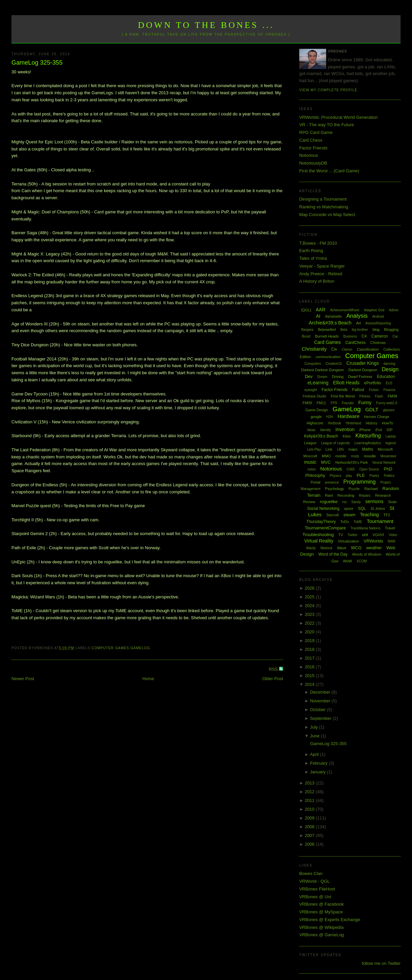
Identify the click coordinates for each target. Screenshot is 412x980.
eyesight (311, 390)
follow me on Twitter (381, 963)
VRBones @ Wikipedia (321, 927)
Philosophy (315, 476)
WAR (392, 541)
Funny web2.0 (387, 403)
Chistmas (378, 343)
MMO (326, 456)
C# (364, 336)
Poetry (374, 476)
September (321, 718)
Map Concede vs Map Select (327, 215)
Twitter (353, 535)
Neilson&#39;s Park (352, 462)
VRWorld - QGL (315, 881)
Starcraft (333, 515)
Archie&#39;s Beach (330, 323)
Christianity (314, 349)
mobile (341, 456)
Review (309, 502)
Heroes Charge (377, 417)
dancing (389, 364)
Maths (368, 449)
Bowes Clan (311, 873)
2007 (310, 835)
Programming (359, 482)
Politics (389, 476)
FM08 (392, 396)
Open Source (369, 469)
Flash (379, 396)
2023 (310, 614)
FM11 (321, 403)
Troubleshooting (318, 535)
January (318, 772)
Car (395, 336)
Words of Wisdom (367, 554)
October (318, 710)
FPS (334, 403)
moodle (370, 456)
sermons (375, 501)
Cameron (380, 336)
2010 (310, 809)
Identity (325, 430)
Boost (306, 336)
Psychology (335, 489)
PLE (361, 475)
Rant (329, 495)
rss (345, 502)
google (316, 417)
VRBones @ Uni (315, 897)
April (315, 754)
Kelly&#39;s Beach (321, 436)
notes (311, 469)
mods (355, 456)
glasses (389, 410)
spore (349, 509)
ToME (358, 522)
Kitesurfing (368, 436)
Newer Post (23, 679)
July (315, 727)
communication (328, 357)
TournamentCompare (325, 528)
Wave (342, 548)
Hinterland (353, 423)
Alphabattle (333, 317)
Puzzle (354, 489)
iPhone (365, 430)
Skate (392, 502)
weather (374, 548)
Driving (338, 377)
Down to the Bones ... (206, 25)
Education (386, 377)
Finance (389, 390)
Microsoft (385, 449)
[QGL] (306, 310)
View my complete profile (328, 90)
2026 (310, 588)
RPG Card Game (316, 132)
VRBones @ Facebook (321, 904)
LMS (340, 449)
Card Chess (311, 140)
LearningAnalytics (368, 443)
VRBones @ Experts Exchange (330, 920)
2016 (310, 667)
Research (383, 495)
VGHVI (378, 535)
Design (390, 369)
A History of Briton (317, 281)
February (319, 763)
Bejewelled (327, 329)
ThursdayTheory (321, 522)
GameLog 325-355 (37, 63)
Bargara (307, 330)
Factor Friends (313, 148)
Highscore (315, 423)
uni (365, 535)
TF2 (387, 515)
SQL (362, 509)
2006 (310, 844)
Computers (313, 364)
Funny (365, 403)
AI (318, 316)
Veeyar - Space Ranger (322, 266)
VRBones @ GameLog (321, 935)
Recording (346, 495)
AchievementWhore (345, 310)
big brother (360, 330)
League (310, 443)
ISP (390, 430)
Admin (393, 310)
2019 (310, 641)
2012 (310, 792)
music (310, 462)
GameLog (140, 648)
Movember (388, 456)
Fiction (374, 390)
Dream (322, 377)
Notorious (309, 155)
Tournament (380, 521)
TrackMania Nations (365, 528)
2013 (310, 783)
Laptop (391, 436)
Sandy (356, 502)
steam (349, 515)
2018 (310, 649)
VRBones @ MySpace (321, 912)
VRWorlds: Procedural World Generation (338, 117)
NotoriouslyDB (313, 163)
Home (148, 679)
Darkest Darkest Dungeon (323, 370)
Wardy (311, 548)
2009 (310, 818)
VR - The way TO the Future (327, 125)
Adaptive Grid (374, 310)
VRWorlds (373, 541)
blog (376, 329)
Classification (368, 349)
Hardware (349, 416)
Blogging (391, 329)
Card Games (327, 342)
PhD (388, 469)
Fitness (365, 396)
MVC (326, 462)
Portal (316, 482)
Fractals (348, 403)
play (349, 476)
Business (350, 336)
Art (358, 323)
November (321, 701)
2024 (310, 606)
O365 (350, 469)
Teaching (369, 515)
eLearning (318, 383)
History (371, 423)
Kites (347, 436)
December (321, 692)
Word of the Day (333, 554)
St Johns (378, 509)
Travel (390, 528)
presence (332, 482)
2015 (310, 676)
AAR (321, 310)
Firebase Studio (314, 396)
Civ (334, 349)
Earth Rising (311, 251)
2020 (310, 632)
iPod (379, 430)
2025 (310, 597)
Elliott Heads (346, 383)
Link (329, 449)
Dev (309, 376)
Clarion (347, 349)
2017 (310, 658)
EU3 (389, 383)
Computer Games (110, 648)
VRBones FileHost (317, 889)
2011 (310, 800)
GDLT (372, 409)
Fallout (358, 390)
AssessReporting (378, 323)
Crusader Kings (363, 363)
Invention (345, 429)
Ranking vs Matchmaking (324, 207)
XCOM (362, 561)
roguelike (329, 502)
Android (378, 317)
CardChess (355, 343)
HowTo (387, 423)
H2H (330, 417)
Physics (335, 476)
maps (353, 449)
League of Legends (336, 443)
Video (393, 535)
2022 (310, 623)
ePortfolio (373, 383)
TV (341, 535)
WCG (356, 548)
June (315, 736)
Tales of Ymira (313, 258)
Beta (344, 330)
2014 (310, 684)
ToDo (345, 522)
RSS (274, 669)
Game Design (317, 410)
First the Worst (343, 396)
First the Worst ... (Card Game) (329, 171)
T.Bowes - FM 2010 (318, 243)
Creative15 (334, 364)
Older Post (272, 679)
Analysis (357, 316)
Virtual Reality (319, 541)
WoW (348, 561)
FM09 (307, 403)
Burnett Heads (327, 336)
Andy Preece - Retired (321, 274)
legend (390, 443)
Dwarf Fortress (360, 377)
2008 (310, 827)
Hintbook (334, 423)
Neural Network (384, 463)
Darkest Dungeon (363, 370)
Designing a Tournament (323, 199)
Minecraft (310, 456)
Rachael (371, 489)
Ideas (311, 430)
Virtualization (349, 541)
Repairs (365, 496)
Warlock (327, 548)
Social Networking (323, 509)
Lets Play (314, 449)
